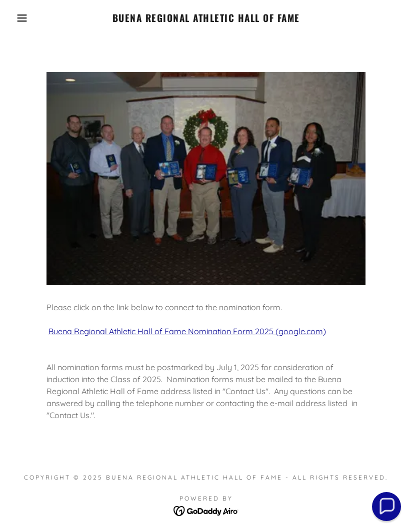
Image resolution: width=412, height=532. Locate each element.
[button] (20, 18)
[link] (206, 19)
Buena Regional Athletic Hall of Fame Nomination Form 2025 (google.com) (187, 331)
